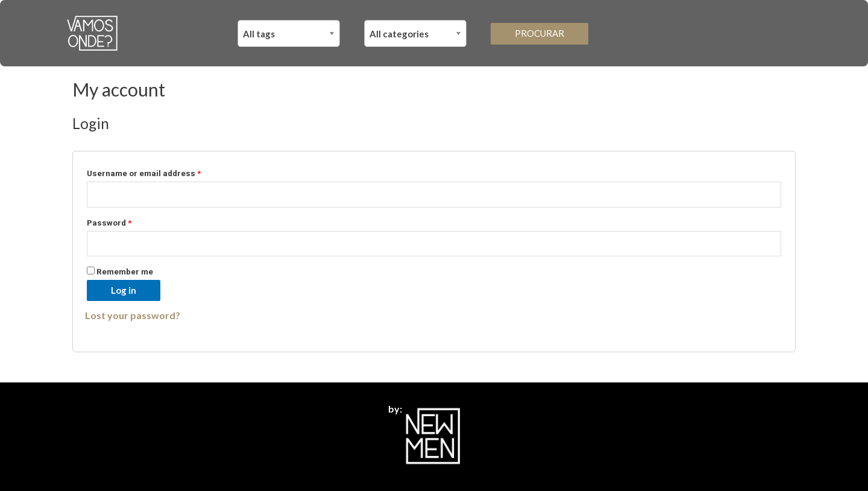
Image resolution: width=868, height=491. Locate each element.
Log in (124, 290)
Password (109, 223)
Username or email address (144, 173)
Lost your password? (133, 315)
